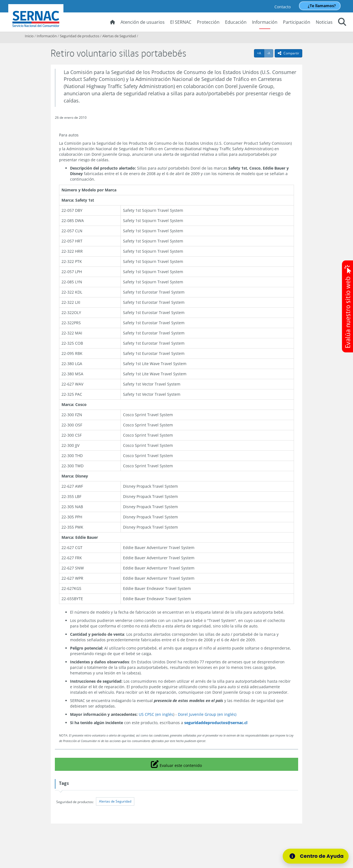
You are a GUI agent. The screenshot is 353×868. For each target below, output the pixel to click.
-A (270, 53)
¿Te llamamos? (322, 6)
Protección (208, 22)
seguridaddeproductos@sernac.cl (216, 723)
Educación (236, 22)
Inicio (29, 36)
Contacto (283, 7)
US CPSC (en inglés (156, 714)
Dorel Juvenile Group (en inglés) (207, 714)
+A (261, 53)
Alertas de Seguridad (119, 36)
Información (265, 22)
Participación (297, 22)
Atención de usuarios (143, 22)
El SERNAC (181, 22)
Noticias (324, 22)
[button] (342, 23)
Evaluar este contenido (176, 764)
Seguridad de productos (80, 36)
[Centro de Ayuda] (319, 856)
